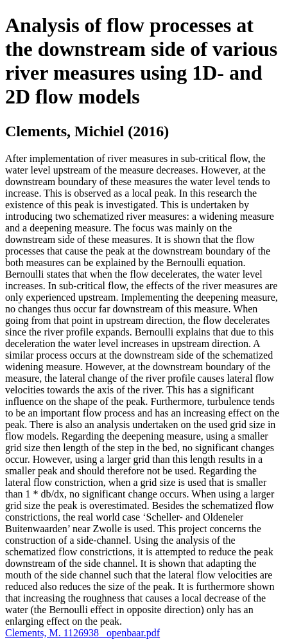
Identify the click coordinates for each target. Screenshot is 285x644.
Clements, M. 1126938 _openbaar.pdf (82, 633)
